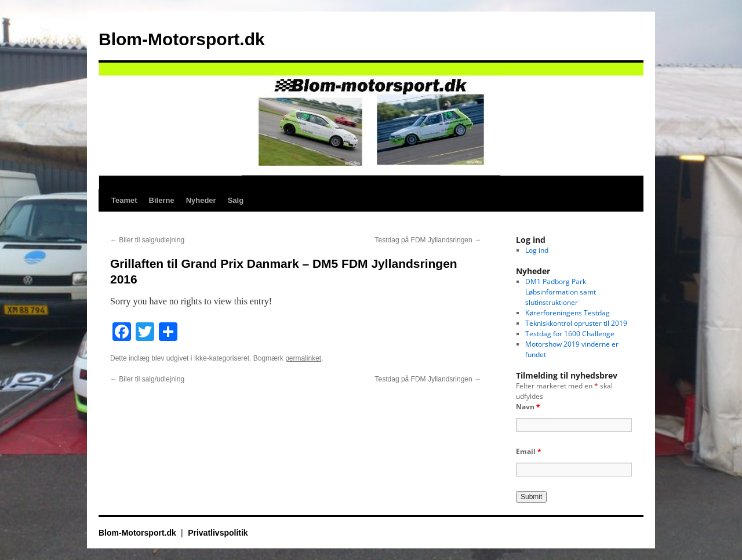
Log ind (537, 250)
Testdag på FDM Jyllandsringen (428, 240)
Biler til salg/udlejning (147, 240)
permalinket (303, 358)
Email (529, 451)
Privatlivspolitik (218, 533)
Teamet (124, 200)
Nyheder (201, 200)
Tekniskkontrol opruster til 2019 (576, 323)
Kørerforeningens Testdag (568, 313)
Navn (528, 407)
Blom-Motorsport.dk (182, 39)
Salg (236, 200)
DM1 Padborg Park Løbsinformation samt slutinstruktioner (561, 292)
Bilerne (162, 200)
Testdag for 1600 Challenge (570, 334)
